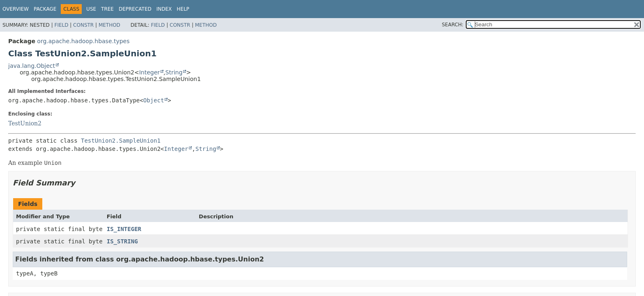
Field (61, 25)
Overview (16, 9)
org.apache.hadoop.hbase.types (83, 41)
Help (183, 9)
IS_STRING (122, 241)
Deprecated (135, 9)
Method (109, 25)
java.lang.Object (32, 66)
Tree (107, 9)
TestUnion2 (25, 123)
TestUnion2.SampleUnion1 (121, 141)
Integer (149, 72)
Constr (83, 25)
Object (154, 100)
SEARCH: (453, 25)
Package (45, 9)
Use (91, 9)
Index (164, 9)
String (174, 72)
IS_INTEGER (124, 229)
